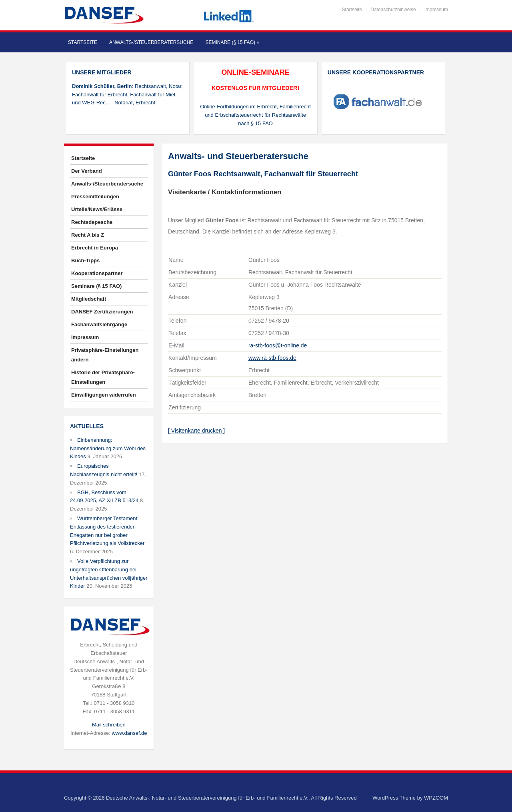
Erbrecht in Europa (95, 248)
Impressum (436, 10)
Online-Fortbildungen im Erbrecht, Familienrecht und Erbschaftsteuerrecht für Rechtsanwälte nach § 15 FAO (255, 115)
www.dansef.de (129, 733)
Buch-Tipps (85, 260)
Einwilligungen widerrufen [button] (104, 395)
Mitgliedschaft (89, 299)
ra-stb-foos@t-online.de (278, 345)
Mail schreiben (109, 725)
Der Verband (87, 171)
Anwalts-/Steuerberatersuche (151, 42)
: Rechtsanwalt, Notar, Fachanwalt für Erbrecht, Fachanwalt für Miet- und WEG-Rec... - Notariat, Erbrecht (127, 95)
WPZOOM (436, 798)
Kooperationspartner (97, 273)
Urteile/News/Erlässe (97, 209)
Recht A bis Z (88, 235)
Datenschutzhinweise (393, 10)
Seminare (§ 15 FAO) (232, 42)
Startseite (352, 10)
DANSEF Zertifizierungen (102, 312)
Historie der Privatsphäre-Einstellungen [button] (103, 377)
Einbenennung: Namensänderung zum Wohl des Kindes (108, 448)
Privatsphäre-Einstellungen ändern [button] (105, 355)
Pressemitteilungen (95, 197)
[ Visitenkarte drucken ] (196, 431)
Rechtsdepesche (92, 222)
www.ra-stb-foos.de (272, 358)
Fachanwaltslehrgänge (99, 324)
